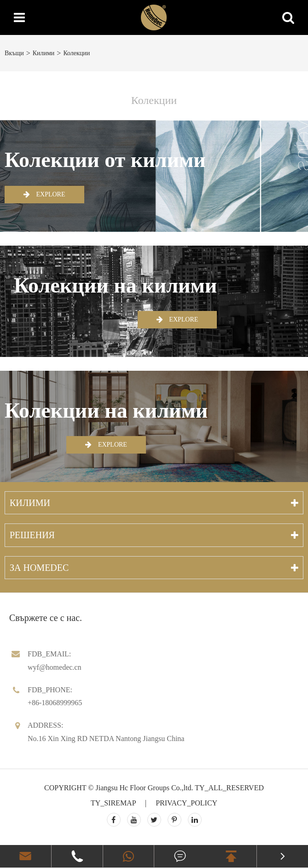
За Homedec (39, 568)
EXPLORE (44, 194)
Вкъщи (14, 53)
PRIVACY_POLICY (186, 803)
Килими (44, 53)
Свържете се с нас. (46, 618)
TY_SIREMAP (113, 803)
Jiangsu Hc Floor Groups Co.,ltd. (144, 788)
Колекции (76, 53)
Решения (32, 535)
